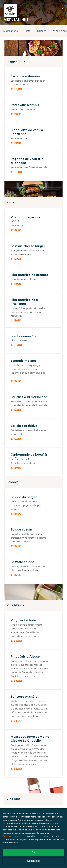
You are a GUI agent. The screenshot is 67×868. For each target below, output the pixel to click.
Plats (27, 31)
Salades (42, 31)
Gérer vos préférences (14, 836)
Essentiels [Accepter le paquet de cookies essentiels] (33, 861)
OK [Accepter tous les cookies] (33, 852)
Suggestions (11, 31)
